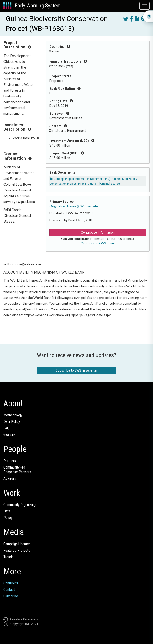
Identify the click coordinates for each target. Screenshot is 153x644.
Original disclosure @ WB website (74, 206)
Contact (9, 590)
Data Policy (12, 422)
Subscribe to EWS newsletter (77, 370)
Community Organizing (19, 505)
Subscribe (11, 596)
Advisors (10, 478)
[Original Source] (110, 184)
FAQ (6, 428)
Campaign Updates (17, 544)
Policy (8, 518)
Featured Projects (17, 550)
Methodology (13, 415)
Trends (8, 557)
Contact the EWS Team (98, 243)
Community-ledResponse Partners (17, 470)
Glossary (10, 435)
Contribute (11, 583)
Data (7, 511)
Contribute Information (98, 232)
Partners (10, 461)
